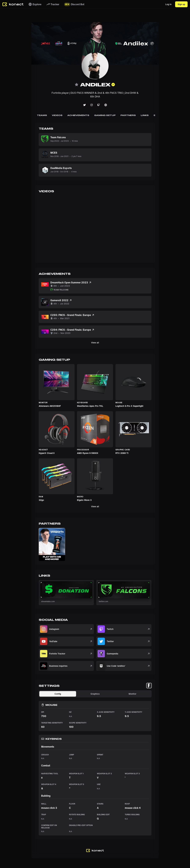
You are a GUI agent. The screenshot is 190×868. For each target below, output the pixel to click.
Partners (128, 115)
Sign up (181, 4)
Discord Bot (74, 4)
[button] (52, 544)
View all (95, 343)
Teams (42, 115)
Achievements (78, 115)
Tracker (53, 4)
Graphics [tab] (95, 694)
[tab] (149, 686)
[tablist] (149, 686)
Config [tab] (58, 694)
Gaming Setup (105, 115)
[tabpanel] (95, 763)
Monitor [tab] (132, 694)
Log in (168, 4)
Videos (57, 115)
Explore (35, 4)
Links (145, 115)
